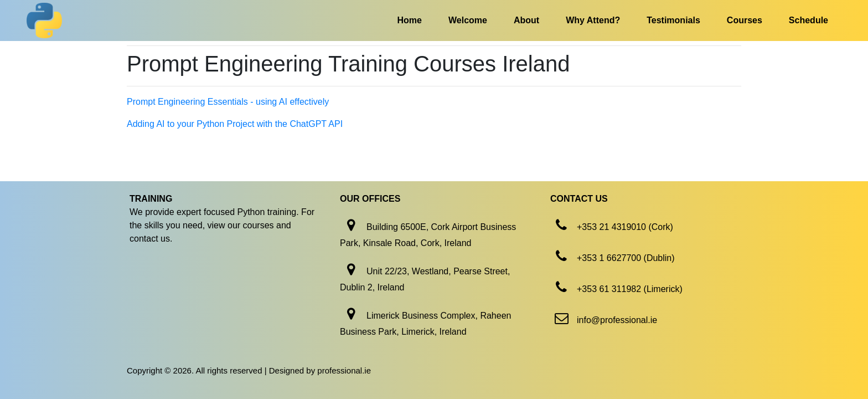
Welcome (468, 20)
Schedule (808, 20)
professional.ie (344, 370)
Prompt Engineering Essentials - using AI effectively (228, 102)
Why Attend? (593, 20)
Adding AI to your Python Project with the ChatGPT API (235, 124)
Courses (745, 20)
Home (410, 20)
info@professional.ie (617, 320)
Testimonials (673, 20)
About (526, 20)
